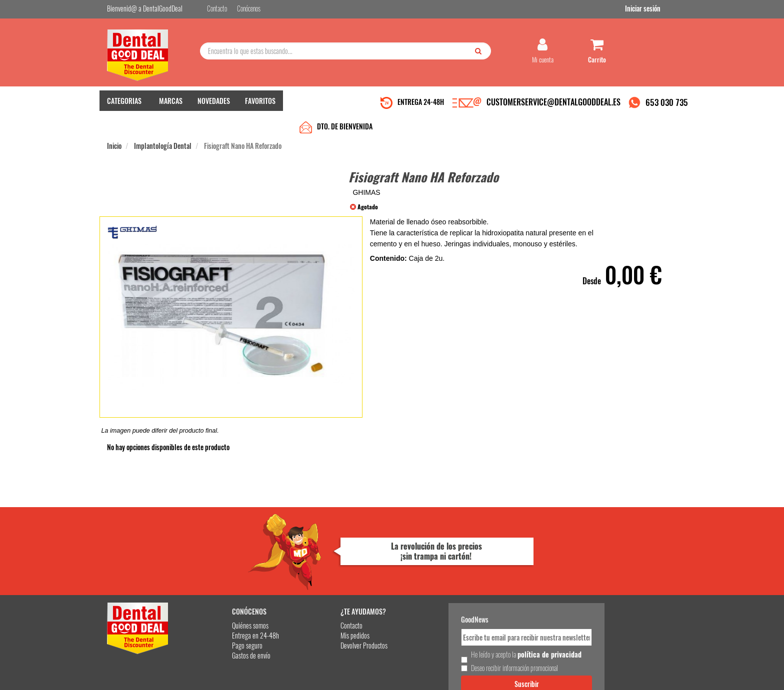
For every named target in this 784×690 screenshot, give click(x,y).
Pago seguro (220, 587)
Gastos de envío (224, 597)
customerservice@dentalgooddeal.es (423, 674)
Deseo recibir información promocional (465, 619)
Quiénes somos (223, 567)
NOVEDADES (214, 105)
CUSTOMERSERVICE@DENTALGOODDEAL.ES (553, 106)
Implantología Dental (163, 126)
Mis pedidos (316, 577)
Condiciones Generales (514, 674)
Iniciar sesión (659, 9)
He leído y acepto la (461, 601)
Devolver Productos (325, 587)
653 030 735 (667, 107)
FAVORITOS (260, 105)
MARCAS (171, 105)
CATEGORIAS (124, 105)
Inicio (114, 126)
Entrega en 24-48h (228, 577)
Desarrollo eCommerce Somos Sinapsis (145, 681)
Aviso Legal (475, 674)
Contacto (313, 567)
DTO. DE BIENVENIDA (345, 106)
